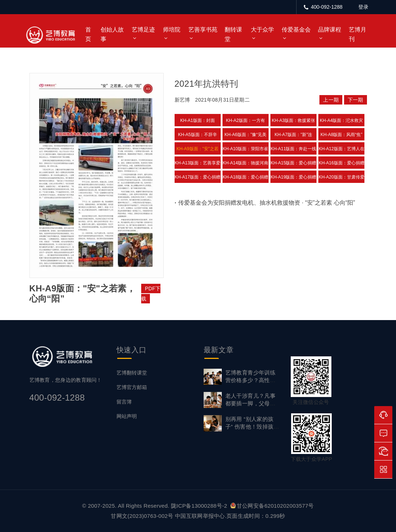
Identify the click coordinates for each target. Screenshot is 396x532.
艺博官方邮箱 (132, 387)
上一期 (331, 100)
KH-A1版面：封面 (197, 120)
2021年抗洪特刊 (207, 84)
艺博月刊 (358, 34)
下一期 (356, 100)
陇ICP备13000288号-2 (200, 506)
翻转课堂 (233, 34)
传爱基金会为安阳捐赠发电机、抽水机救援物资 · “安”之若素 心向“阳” (267, 203)
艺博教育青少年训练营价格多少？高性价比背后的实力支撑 (251, 380)
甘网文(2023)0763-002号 (142, 516)
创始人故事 (112, 34)
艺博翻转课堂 (132, 373)
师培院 (172, 30)
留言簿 (124, 402)
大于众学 (262, 30)
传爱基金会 (296, 30)
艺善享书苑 (203, 30)
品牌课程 (330, 30)
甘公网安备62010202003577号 (272, 506)
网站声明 (127, 416)
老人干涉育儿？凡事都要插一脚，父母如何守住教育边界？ (251, 403)
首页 (88, 34)
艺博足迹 (143, 30)
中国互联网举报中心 (200, 516)
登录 (363, 7)
